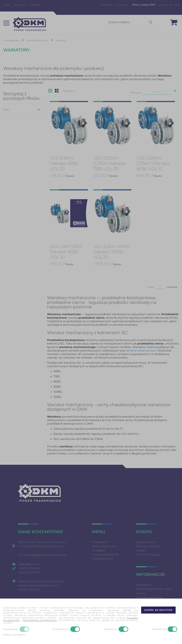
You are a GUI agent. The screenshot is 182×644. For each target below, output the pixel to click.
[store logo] (29, 24)
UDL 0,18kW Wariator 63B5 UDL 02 (64, 163)
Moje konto (107, 5)
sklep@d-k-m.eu (29, 564)
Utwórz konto (165, 5)
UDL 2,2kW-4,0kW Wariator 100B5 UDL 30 (112, 252)
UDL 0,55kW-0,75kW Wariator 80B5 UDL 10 (153, 163)
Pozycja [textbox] (157, 92)
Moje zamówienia (148, 546)
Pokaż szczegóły (14, 635)
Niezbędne (11, 629)
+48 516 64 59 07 (29, 572)
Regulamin (144, 585)
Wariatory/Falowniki (37, 40)
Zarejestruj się (146, 542)
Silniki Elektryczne (104, 546)
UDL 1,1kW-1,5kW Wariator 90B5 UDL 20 (66, 252)
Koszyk (6, 5)
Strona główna (11, 40)
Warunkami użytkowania (40, 620)
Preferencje (61, 629)
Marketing (159, 629)
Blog (177, 5)
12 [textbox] (160, 286)
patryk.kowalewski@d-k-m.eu (38, 585)
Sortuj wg (136, 93)
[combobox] (130, 22)
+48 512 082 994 (29, 568)
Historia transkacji (148, 555)
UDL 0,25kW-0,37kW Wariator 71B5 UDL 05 (110, 163)
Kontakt (35, 5)
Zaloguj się (122, 5)
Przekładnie (100, 542)
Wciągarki (99, 550)
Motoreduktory (102, 559)
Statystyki (110, 629)
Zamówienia (20, 5)
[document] (91, 621)
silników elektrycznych (141, 351)
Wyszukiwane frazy (149, 597)
